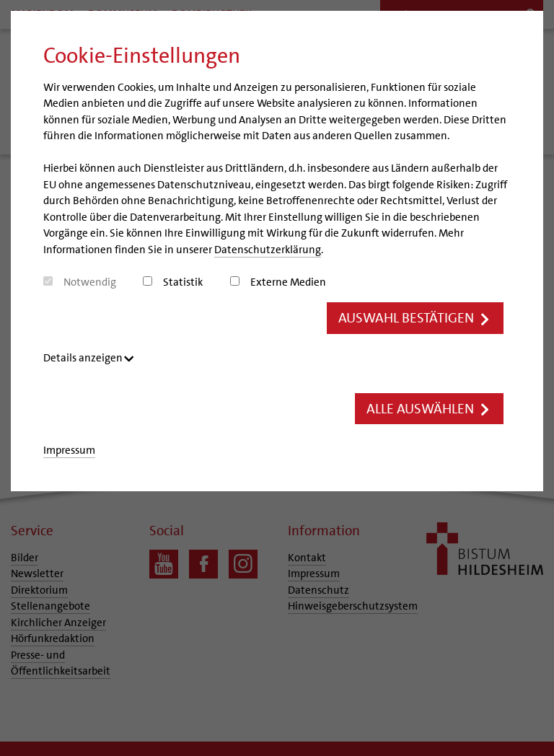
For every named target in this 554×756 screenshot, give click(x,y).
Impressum (69, 450)
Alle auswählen (429, 409)
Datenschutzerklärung (268, 250)
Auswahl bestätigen (415, 318)
